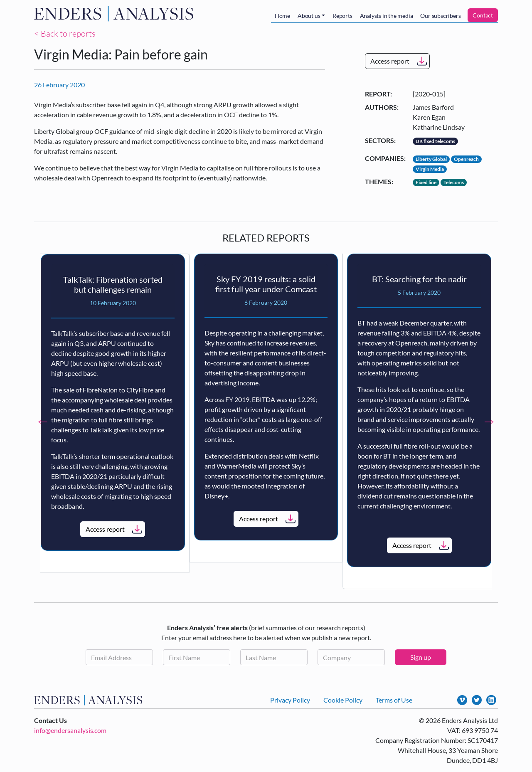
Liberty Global (431, 159)
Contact (483, 15)
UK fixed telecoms (435, 141)
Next (489, 421)
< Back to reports (65, 33)
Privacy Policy (290, 700)
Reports (342, 16)
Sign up (421, 657)
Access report (390, 61)
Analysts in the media (387, 16)
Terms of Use (394, 700)
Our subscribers (440, 16)
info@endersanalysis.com (70, 730)
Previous (43, 421)
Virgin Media (430, 169)
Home (282, 16)
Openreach (466, 159)
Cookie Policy (343, 700)
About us (309, 16)
